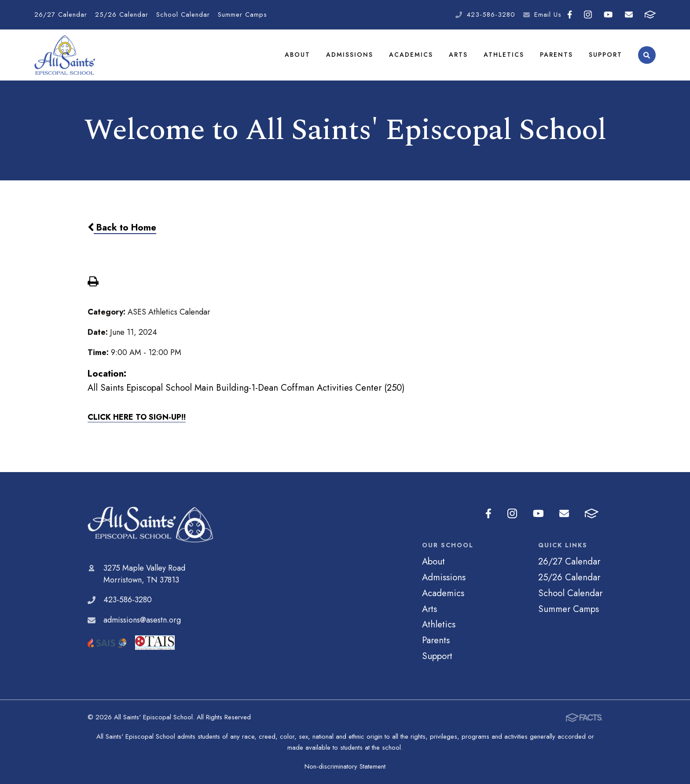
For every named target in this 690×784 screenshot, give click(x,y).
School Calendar (183, 15)
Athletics (504, 55)
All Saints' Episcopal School (150, 525)
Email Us (548, 15)
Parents (556, 55)
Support (606, 55)
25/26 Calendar (122, 15)
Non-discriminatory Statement (345, 766)
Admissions (350, 55)
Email (629, 15)
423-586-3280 (491, 15)
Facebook (570, 15)
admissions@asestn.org (142, 620)
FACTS (650, 15)
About (297, 55)
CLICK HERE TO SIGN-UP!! (137, 417)
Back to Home (122, 227)
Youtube (608, 15)
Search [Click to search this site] (647, 55)
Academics (411, 55)
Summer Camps (242, 15)
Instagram (588, 15)
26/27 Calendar (61, 15)
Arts (458, 55)
